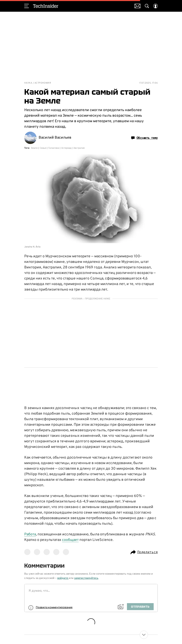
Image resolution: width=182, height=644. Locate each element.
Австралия (79, 148)
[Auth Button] (156, 6)
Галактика (54, 148)
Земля (34, 148)
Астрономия (43, 83)
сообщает (70, 540)
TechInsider (46, 6)
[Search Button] (147, 6)
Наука (28, 83)
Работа (30, 534)
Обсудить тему (144, 138)
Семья (43, 148)
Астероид (66, 148)
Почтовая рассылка (138, 6)
